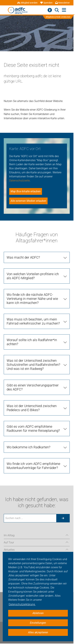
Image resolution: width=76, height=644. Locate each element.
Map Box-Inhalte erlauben (26, 191)
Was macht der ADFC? (23, 257)
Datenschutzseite (19, 181)
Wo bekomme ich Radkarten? (28, 447)
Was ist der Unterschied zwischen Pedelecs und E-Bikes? (32, 408)
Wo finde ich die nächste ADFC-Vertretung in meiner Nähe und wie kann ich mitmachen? (32, 299)
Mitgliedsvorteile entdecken (58, 17)
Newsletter (62, 3)
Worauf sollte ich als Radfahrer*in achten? (32, 342)
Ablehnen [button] (38, 613)
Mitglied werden (27, 3)
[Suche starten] (63, 518)
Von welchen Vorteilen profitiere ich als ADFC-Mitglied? (33, 276)
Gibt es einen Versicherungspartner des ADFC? (33, 387)
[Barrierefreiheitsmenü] (50, 10)
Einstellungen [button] (38, 623)
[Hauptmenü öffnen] (64, 10)
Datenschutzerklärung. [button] (22, 604)
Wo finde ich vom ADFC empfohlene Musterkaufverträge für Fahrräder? (33, 466)
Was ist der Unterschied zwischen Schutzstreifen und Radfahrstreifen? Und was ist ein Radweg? (33, 365)
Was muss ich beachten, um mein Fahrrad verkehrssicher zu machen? (33, 321)
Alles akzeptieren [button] (38, 632)
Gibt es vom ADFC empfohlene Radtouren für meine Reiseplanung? (33, 429)
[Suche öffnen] (57, 10)
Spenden (46, 3)
